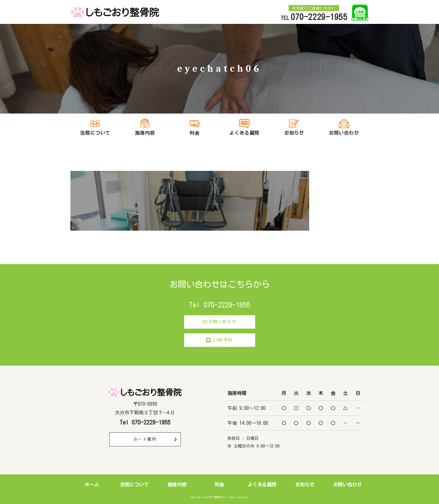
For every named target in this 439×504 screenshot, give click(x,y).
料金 (219, 485)
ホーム (92, 485)
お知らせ (305, 485)
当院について (134, 485)
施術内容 (177, 485)
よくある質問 (244, 133)
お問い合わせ (219, 322)
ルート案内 (155, 439)
